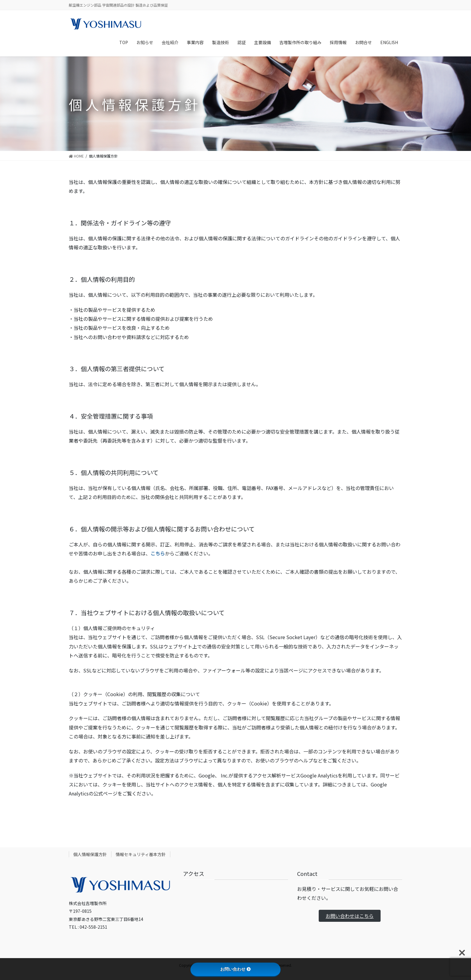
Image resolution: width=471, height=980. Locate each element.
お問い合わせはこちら (350, 916)
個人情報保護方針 (90, 854)
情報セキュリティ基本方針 (141, 854)
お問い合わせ (235, 969)
